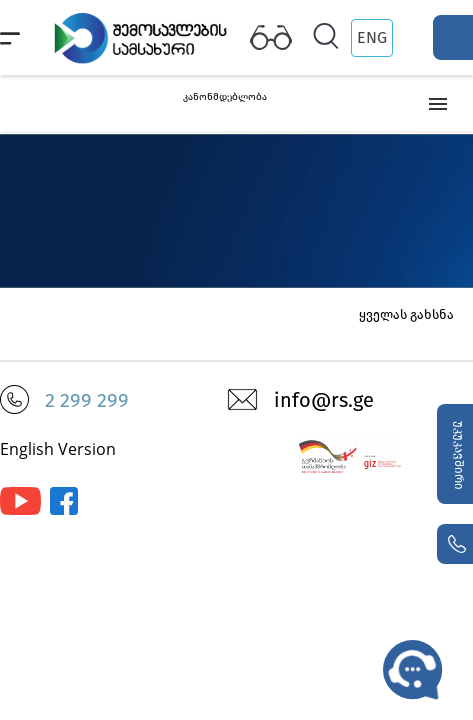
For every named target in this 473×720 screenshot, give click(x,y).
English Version (58, 449)
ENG (372, 37)
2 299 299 (87, 400)
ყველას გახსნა (406, 314)
